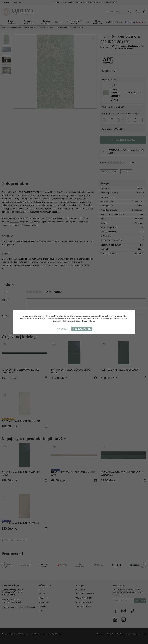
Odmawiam (62, 329)
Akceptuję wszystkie (82, 329)
